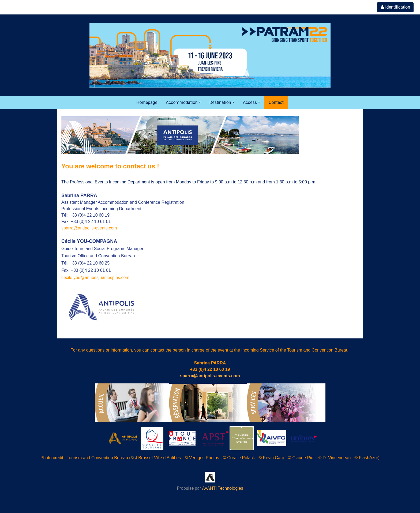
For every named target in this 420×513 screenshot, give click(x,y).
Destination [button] (220, 102)
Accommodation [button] (182, 102)
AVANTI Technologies (223, 488)
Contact (276, 102)
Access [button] (250, 102)
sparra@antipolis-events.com (89, 228)
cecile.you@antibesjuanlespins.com (95, 278)
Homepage (147, 102)
